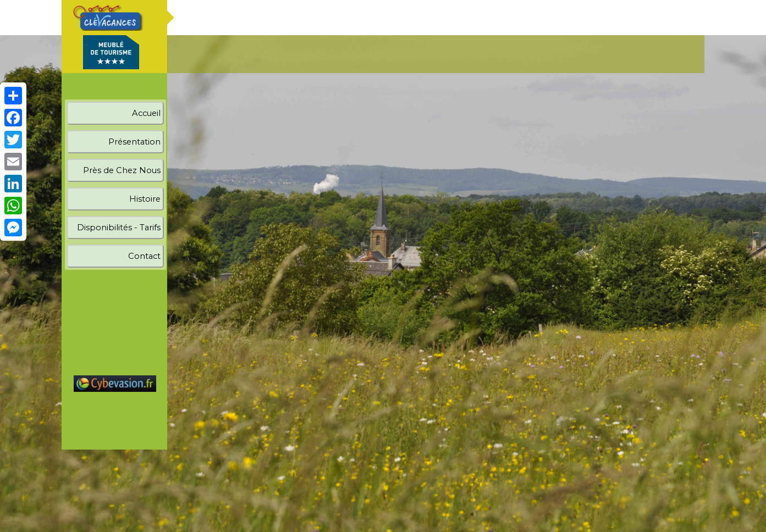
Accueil (146, 113)
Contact (144, 256)
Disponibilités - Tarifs (119, 228)
